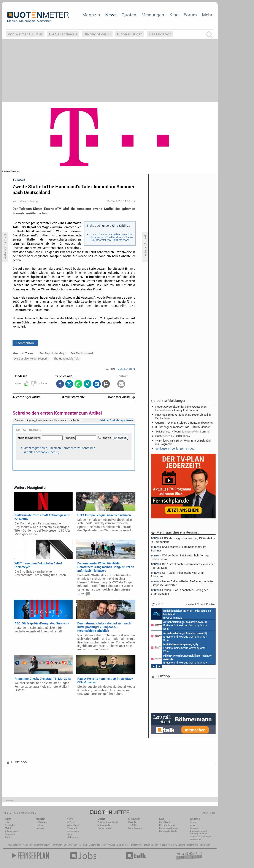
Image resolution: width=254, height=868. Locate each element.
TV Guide (111, 845)
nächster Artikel (122, 397)
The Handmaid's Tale (67, 358)
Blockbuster (122, 845)
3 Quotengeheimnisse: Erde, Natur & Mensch (183, 427)
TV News (83, 845)
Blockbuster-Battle (168, 831)
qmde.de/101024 (126, 369)
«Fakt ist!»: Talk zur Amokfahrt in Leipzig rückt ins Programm (184, 442)
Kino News (14, 845)
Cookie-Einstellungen (201, 837)
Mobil (8, 828)
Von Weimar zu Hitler (25, 34)
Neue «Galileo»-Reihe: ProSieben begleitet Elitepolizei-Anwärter (182, 583)
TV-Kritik (132, 825)
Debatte (132, 822)
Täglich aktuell (105, 828)
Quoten (129, 15)
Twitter (8, 837)
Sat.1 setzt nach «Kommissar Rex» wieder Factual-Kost (183, 566)
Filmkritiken (56, 845)
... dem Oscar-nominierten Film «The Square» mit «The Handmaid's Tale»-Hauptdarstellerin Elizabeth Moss (112, 237)
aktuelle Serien (151, 845)
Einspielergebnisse (168, 828)
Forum (190, 15)
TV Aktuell (26, 845)
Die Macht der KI (97, 34)
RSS (7, 822)
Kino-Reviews (135, 828)
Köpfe (70, 834)
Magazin (91, 15)
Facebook (10, 834)
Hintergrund (42, 822)
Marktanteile (104, 825)
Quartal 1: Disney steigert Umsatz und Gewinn (184, 423)
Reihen (39, 825)
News (111, 15)
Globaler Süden (130, 34)
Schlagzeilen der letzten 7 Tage (175, 448)
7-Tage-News (11, 831)
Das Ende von (160, 34)
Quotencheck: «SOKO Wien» (173, 436)
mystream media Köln (182, 614)
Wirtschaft (72, 828)
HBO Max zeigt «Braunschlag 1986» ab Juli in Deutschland (183, 416)
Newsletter (10, 825)
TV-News (71, 822)
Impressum (196, 840)
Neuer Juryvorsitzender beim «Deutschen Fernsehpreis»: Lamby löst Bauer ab (181, 408)
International (73, 831)
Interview (40, 828)
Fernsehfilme (136, 845)
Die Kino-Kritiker (167, 825)
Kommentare (25, 343)
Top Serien (205, 845)
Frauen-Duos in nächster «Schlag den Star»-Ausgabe (179, 592)
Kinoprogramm (167, 845)
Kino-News (164, 822)
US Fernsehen (70, 845)
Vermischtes (73, 825)
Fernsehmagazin (41, 845)
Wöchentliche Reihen (108, 822)
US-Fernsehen (74, 837)
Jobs (193, 825)
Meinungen (153, 15)
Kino (174, 15)
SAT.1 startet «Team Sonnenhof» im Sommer (183, 431)
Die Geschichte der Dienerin (31, 358)
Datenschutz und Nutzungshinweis (199, 832)
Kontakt (194, 828)
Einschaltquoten (97, 845)
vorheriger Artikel (27, 397)
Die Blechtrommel (82, 353)
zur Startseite (73, 397)
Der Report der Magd (53, 353)
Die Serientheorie (63, 34)
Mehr (207, 15)
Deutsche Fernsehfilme (187, 845)
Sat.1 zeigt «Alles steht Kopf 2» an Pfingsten (178, 574)
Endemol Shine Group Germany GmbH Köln (179, 625)
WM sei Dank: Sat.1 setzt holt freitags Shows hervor (180, 557)
